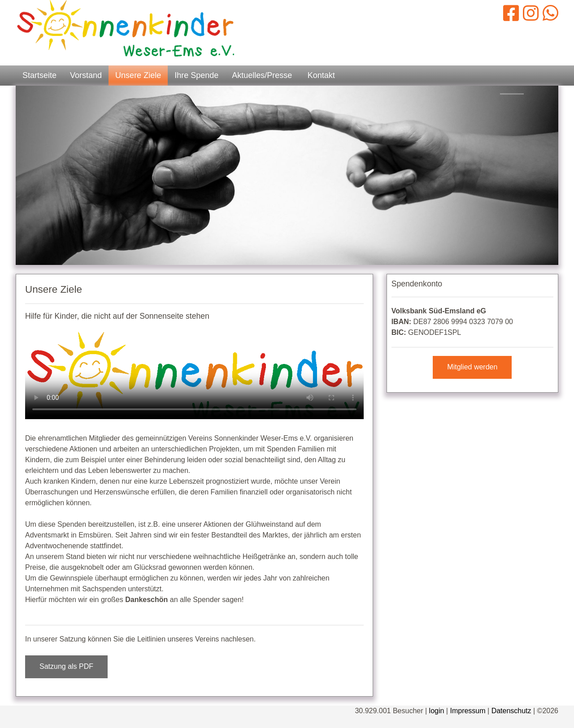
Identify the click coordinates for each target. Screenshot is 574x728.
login (437, 711)
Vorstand (86, 75)
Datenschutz (511, 711)
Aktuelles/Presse (262, 75)
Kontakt (321, 75)
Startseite (39, 75)
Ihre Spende (196, 75)
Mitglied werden (472, 367)
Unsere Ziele (138, 75)
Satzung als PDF (66, 666)
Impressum (467, 711)
